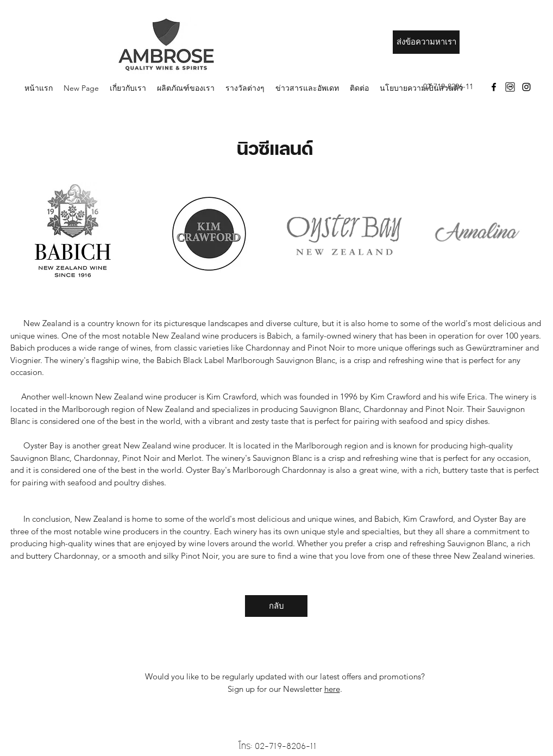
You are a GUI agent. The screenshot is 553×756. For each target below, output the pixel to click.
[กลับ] (276, 606)
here (332, 689)
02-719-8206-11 (286, 746)
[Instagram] (526, 87)
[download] (510, 87)
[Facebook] (494, 87)
